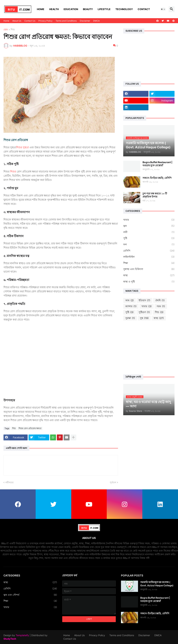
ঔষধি (160, 300)
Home (41, 9)
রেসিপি (149, 251)
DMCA (96, 21)
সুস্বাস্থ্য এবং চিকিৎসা (149, 269)
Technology (124, 9)
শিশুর (13, 172)
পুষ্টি (149, 238)
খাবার (149, 220)
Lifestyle (104, 9)
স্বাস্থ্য (149, 275)
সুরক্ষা (130, 318)
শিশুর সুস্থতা (23, 147)
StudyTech (10, 639)
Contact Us (30, 21)
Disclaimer (85, 21)
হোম (6, 30)
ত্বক (149, 226)
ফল (149, 244)
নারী (149, 232)
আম (130, 300)
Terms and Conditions (66, 21)
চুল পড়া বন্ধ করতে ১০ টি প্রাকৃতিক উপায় (155, 195)
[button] (163, 9)
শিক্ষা (149, 263)
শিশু (13, 30)
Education (71, 9)
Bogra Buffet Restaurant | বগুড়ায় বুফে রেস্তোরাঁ (157, 164)
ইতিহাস (144, 300)
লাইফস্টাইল (149, 257)
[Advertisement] (149, 347)
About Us (17, 21)
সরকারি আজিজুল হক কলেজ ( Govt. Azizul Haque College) (157, 584)
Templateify (22, 635)
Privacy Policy (45, 21)
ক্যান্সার (131, 306)
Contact (144, 9)
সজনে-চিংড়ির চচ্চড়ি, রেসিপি (157, 178)
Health (54, 9)
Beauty (88, 9)
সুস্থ (144, 318)
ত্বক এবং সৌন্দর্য (30, 595)
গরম (161, 306)
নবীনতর (9, 482)
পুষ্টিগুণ (144, 312)
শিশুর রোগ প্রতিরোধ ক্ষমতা (30, 428)
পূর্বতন (113, 482)
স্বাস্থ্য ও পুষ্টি (149, 282)
